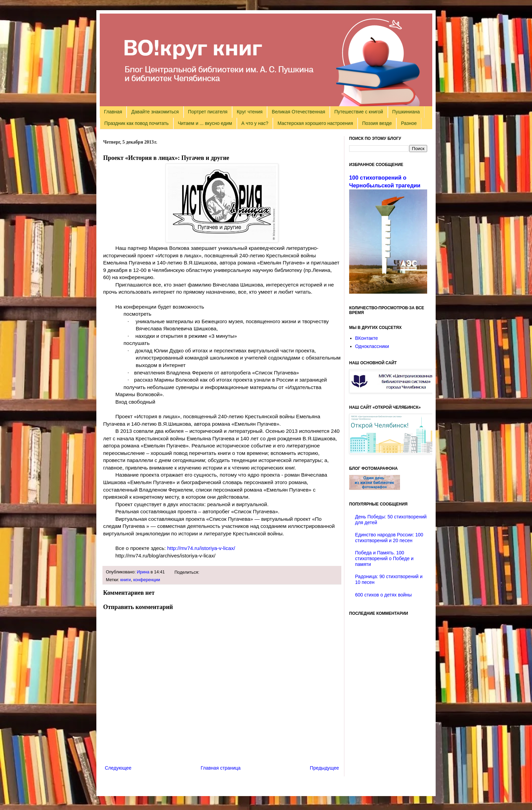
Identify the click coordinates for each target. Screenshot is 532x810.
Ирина (143, 572)
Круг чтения (250, 112)
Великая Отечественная (298, 112)
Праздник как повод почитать (137, 123)
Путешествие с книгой (358, 112)
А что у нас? (255, 123)
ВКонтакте (367, 338)
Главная (113, 112)
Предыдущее (324, 768)
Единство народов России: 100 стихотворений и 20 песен (389, 538)
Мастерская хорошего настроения (315, 123)
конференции (147, 580)
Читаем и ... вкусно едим (205, 123)
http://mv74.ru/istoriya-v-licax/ (201, 548)
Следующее (118, 768)
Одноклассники (372, 346)
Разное (409, 123)
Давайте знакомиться (155, 112)
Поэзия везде (377, 123)
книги (126, 580)
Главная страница (221, 768)
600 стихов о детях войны (384, 595)
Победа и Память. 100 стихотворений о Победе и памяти (384, 558)
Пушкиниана (406, 112)
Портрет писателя (208, 112)
